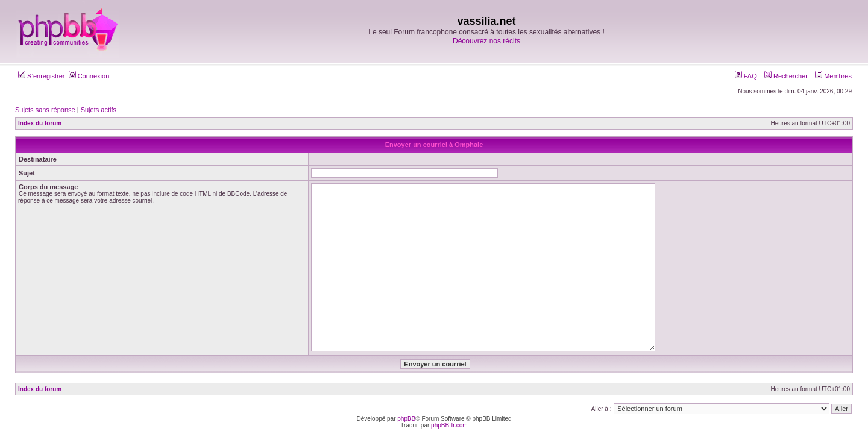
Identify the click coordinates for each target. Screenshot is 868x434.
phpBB (406, 419)
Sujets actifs (99, 110)
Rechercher (786, 76)
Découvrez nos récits (486, 41)
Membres (833, 76)
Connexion (89, 76)
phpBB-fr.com (449, 425)
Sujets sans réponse (45, 110)
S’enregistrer (41, 76)
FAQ (746, 76)
